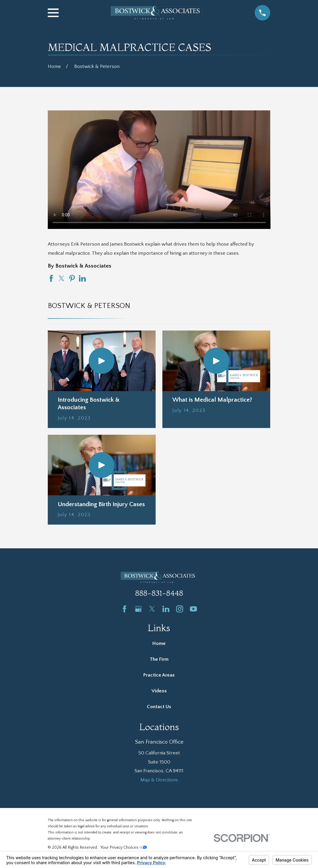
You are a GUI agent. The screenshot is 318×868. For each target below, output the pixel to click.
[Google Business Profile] (138, 609)
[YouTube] (193, 609)
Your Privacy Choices (124, 848)
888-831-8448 (159, 593)
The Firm (159, 659)
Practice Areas (159, 675)
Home (159, 643)
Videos (159, 691)
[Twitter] (152, 609)
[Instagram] (180, 609)
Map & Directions (159, 780)
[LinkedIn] (166, 609)
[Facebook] (125, 609)
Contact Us (159, 707)
